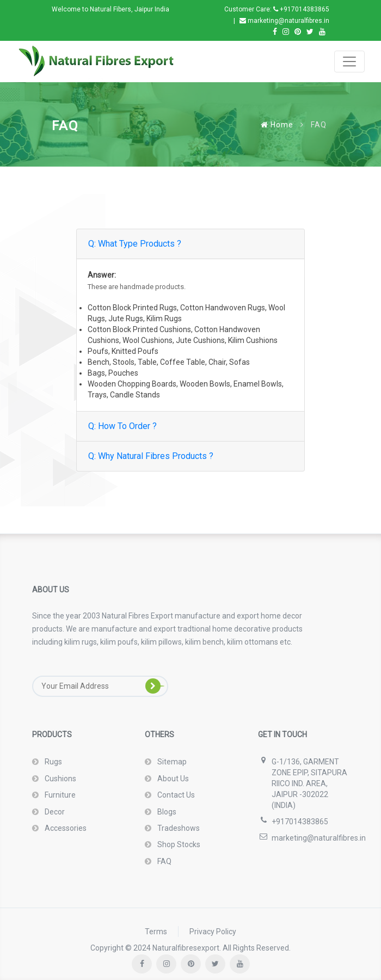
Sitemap (171, 762)
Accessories (65, 828)
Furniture (59, 795)
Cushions (60, 779)
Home (277, 125)
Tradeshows (178, 828)
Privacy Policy (213, 932)
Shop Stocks (178, 844)
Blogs (166, 812)
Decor (54, 812)
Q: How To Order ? (122, 426)
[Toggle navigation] (349, 62)
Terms (156, 932)
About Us (172, 779)
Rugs (53, 762)
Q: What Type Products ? (135, 244)
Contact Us (175, 795)
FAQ (164, 861)
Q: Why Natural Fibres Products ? (151, 456)
